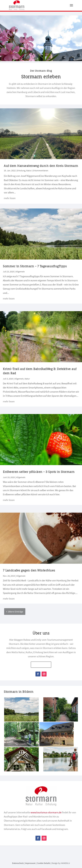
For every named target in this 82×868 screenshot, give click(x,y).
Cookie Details (44, 863)
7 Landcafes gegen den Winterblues (29, 571)
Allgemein (20, 272)
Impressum (30, 863)
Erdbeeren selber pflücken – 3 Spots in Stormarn (39, 472)
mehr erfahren (41, 665)
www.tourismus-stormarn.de (46, 813)
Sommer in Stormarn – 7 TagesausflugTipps (35, 266)
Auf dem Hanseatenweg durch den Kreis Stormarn (41, 166)
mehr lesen (10, 198)
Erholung (21, 171)
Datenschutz (18, 863)
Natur (29, 171)
